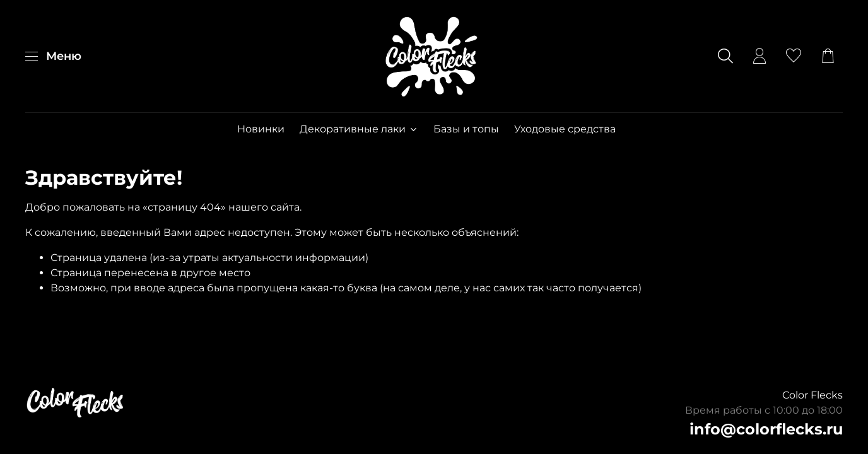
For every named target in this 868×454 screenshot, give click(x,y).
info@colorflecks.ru (766, 429)
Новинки (261, 129)
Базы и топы (466, 129)
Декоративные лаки (359, 129)
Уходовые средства (565, 129)
